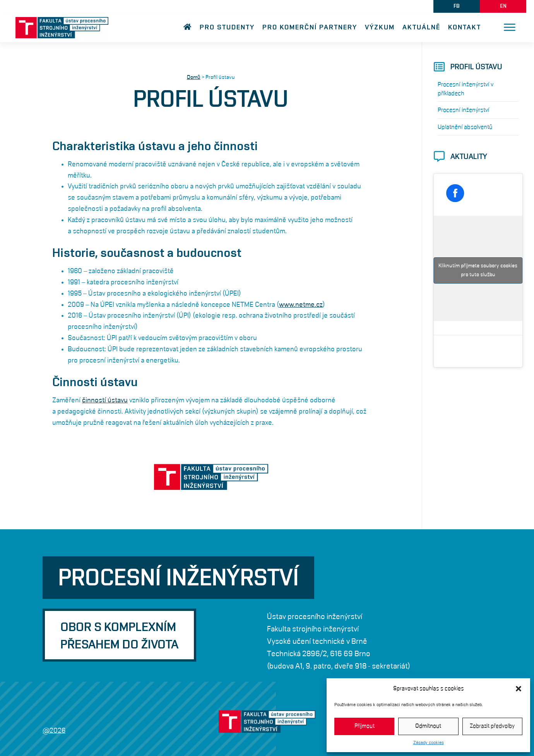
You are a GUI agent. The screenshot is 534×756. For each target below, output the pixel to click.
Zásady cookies (429, 742)
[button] (519, 689)
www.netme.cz (301, 305)
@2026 (54, 731)
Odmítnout (428, 726)
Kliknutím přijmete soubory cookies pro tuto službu (478, 270)
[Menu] (510, 27)
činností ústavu (105, 400)
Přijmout (365, 726)
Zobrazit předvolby (492, 726)
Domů (194, 77)
